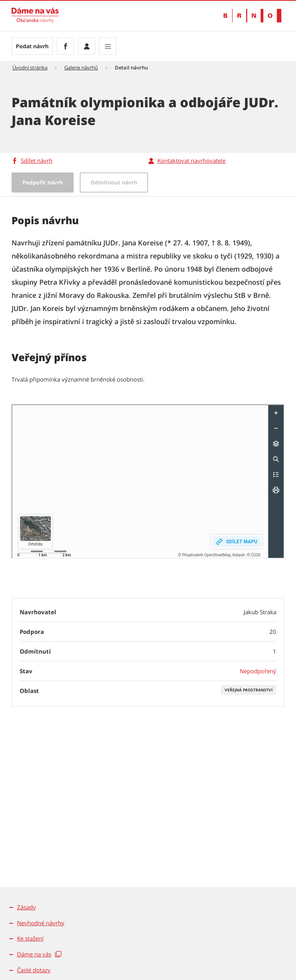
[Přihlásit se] (87, 46)
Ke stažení (30, 938)
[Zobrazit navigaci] (108, 46)
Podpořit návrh (43, 182)
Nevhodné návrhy (41, 923)
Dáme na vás (34, 954)
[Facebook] (65, 46)
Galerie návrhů (81, 68)
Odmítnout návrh (114, 182)
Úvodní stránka (30, 68)
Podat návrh (32, 46)
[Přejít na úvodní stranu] (35, 15)
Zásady (26, 907)
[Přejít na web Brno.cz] (252, 16)
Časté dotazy (34, 970)
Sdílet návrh (37, 161)
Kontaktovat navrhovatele (191, 161)
